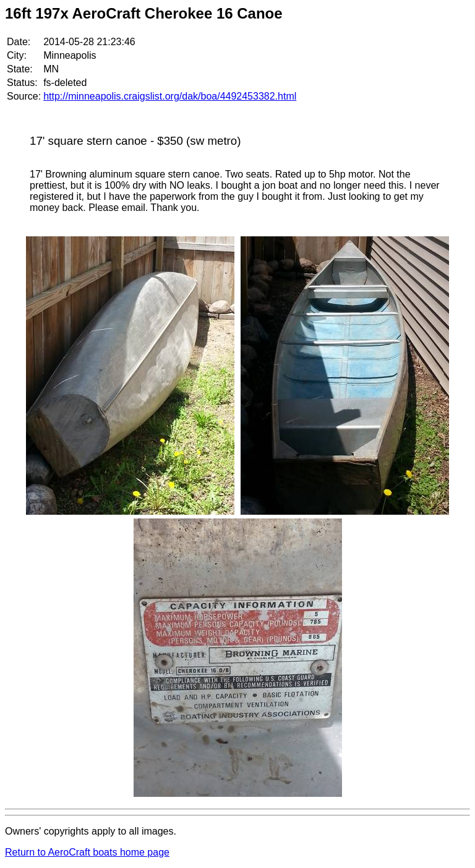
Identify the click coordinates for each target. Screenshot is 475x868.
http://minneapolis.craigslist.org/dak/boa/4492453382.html (170, 96)
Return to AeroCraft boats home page (87, 852)
